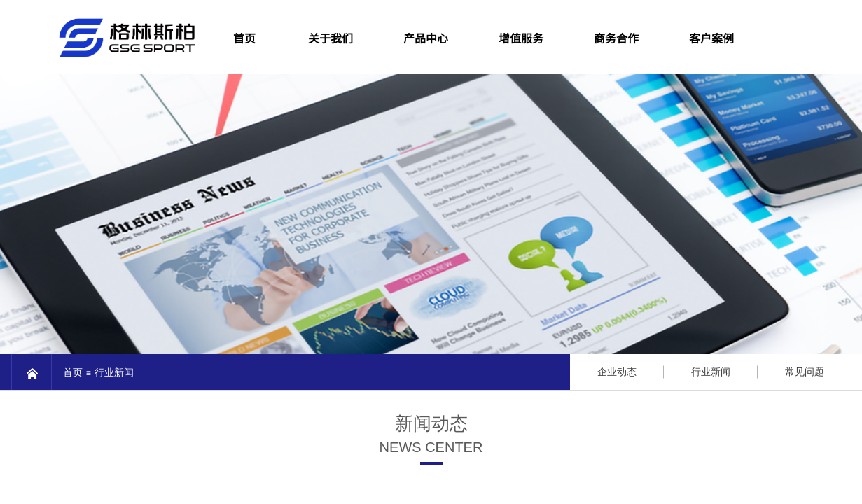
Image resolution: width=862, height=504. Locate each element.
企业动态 (617, 372)
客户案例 (711, 38)
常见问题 (805, 372)
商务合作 (616, 38)
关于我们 (331, 38)
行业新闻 (114, 373)
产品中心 (426, 38)
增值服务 (521, 38)
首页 (73, 373)
